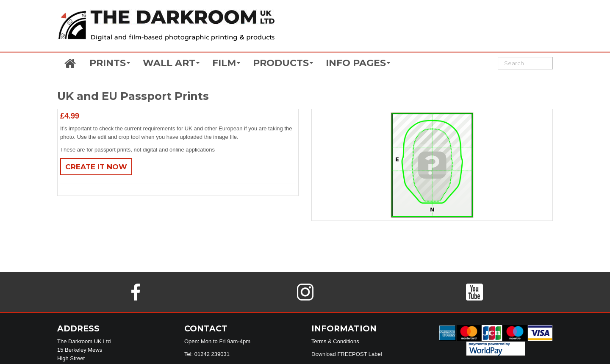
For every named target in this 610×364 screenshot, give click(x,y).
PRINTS (110, 63)
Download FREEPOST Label (347, 354)
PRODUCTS (283, 63)
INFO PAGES (358, 63)
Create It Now (96, 167)
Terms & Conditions (335, 341)
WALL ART (171, 63)
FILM (226, 63)
